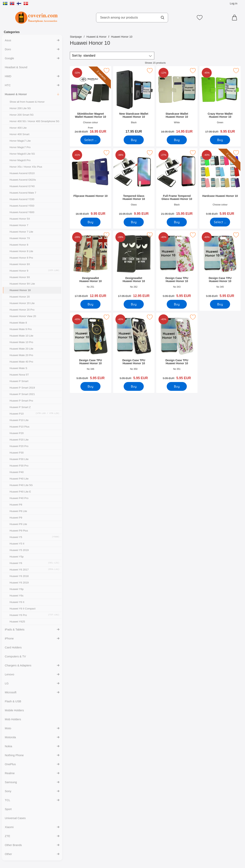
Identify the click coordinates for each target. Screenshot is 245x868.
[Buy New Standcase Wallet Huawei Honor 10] (134, 140)
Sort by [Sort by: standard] (84, 56)
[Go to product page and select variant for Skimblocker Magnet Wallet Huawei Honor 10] (90, 140)
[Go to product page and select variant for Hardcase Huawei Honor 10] (220, 222)
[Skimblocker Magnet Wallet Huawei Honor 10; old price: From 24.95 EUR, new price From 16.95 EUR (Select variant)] (91, 101)
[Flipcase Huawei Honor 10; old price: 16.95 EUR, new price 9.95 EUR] (91, 183)
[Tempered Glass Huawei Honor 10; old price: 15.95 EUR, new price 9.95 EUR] (134, 183)
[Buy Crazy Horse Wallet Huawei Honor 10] (220, 140)
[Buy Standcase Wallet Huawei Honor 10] (177, 140)
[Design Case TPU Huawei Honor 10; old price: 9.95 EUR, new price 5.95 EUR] (177, 265)
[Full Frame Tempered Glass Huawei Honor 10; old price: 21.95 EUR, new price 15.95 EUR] (177, 183)
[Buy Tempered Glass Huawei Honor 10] (134, 222)
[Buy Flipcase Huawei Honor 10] (90, 222)
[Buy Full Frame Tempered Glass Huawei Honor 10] (177, 222)
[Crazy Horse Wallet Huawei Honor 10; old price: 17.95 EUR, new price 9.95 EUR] (220, 101)
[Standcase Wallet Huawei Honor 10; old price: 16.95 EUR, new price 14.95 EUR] (177, 101)
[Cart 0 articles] (235, 18)
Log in (234, 3)
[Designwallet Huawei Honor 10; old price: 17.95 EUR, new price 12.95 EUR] (91, 265)
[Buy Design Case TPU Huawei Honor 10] (177, 304)
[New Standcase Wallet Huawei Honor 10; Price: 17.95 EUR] (134, 101)
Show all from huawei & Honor (27, 102)
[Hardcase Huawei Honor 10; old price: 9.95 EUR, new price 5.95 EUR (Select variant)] (220, 183)
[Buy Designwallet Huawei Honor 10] (90, 304)
